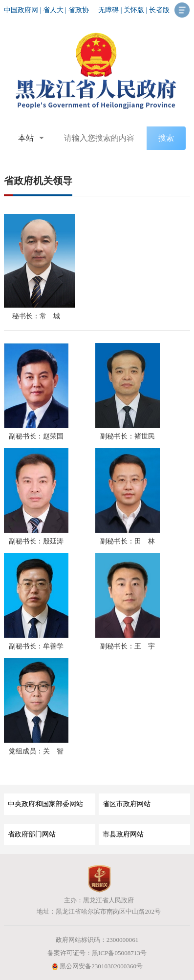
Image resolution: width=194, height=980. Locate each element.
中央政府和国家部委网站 (45, 804)
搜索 (166, 138)
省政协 (79, 10)
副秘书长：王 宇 (128, 646)
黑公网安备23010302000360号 (97, 966)
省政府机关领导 (38, 181)
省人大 (53, 10)
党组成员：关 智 (36, 751)
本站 (26, 138)
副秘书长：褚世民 (128, 436)
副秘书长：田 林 (128, 541)
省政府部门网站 (32, 834)
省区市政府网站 (127, 804)
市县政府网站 (123, 834)
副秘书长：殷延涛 (36, 541)
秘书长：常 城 (36, 316)
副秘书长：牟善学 (36, 646)
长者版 (159, 10)
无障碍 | (111, 10)
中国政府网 (21, 10)
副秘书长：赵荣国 (36, 436)
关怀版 (134, 10)
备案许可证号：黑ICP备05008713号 (97, 953)
